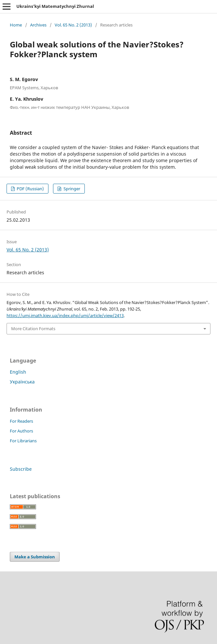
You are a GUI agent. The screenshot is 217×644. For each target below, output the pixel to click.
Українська (22, 382)
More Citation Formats (33, 329)
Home (16, 25)
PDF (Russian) (30, 189)
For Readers (21, 421)
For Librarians (23, 441)
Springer (71, 189)
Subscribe (21, 469)
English (18, 372)
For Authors (21, 431)
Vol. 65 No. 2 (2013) (73, 25)
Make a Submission (35, 557)
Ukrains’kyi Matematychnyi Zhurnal (55, 6)
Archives (38, 25)
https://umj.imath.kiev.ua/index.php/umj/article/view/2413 (65, 315)
